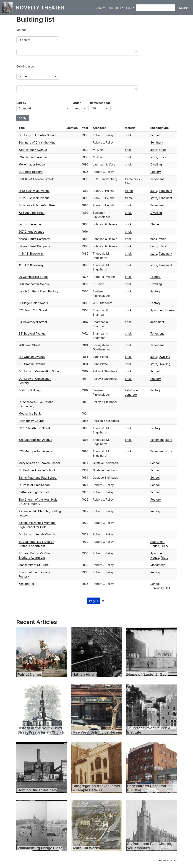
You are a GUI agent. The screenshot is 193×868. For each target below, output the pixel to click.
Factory (155, 277)
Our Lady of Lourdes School (37, 135)
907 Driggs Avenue (31, 232)
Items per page (100, 103)
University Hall (160, 588)
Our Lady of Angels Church (37, 534)
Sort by (21, 103)
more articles (168, 860)
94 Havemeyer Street (33, 322)
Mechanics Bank (30, 413)
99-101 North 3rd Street (34, 428)
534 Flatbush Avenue (33, 150)
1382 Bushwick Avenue (34, 191)
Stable (155, 224)
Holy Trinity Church (32, 421)
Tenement (157, 179)
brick (128, 135)
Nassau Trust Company (34, 239)
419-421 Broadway (31, 254)
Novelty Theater (40, 8)
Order (77, 103)
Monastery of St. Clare (34, 565)
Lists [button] (129, 8)
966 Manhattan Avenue (34, 284)
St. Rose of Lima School (34, 485)
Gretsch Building (30, 390)
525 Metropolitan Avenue (35, 440)
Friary (164, 546)
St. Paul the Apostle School (37, 470)
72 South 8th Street (32, 213)
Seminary (157, 142)
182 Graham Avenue (32, 357)
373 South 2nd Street (33, 310)
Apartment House (162, 310)
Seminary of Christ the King (37, 142)
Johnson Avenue (30, 224)
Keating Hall (27, 584)
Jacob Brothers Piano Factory (38, 291)
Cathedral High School (34, 492)
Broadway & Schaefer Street (37, 205)
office (163, 150)
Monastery (157, 565)
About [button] (99, 8)
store (154, 150)
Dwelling (156, 164)
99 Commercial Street (33, 277)
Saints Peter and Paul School (38, 478)
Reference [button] (114, 8)
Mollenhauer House (32, 164)
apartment (157, 322)
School (155, 135)
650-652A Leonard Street (36, 179)
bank (154, 239)
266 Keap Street (29, 345)
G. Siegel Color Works (33, 303)
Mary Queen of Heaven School (39, 463)
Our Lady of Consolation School (40, 371)
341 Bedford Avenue (32, 333)
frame (129, 191)
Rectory (155, 172)
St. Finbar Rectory (31, 172)
